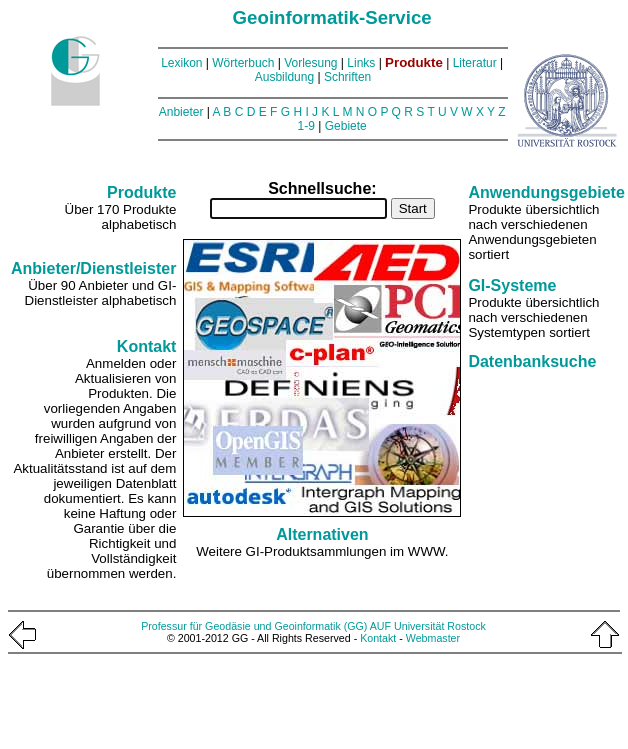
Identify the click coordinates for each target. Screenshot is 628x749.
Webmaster (433, 638)
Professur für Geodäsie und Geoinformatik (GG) (254, 626)
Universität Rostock (440, 626)
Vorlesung (310, 63)
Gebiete (346, 126)
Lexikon (181, 63)
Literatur (475, 63)
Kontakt (378, 638)
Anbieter (181, 112)
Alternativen (322, 534)
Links (361, 63)
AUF (380, 626)
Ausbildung (284, 77)
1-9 (306, 126)
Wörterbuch (243, 63)
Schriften (347, 77)
